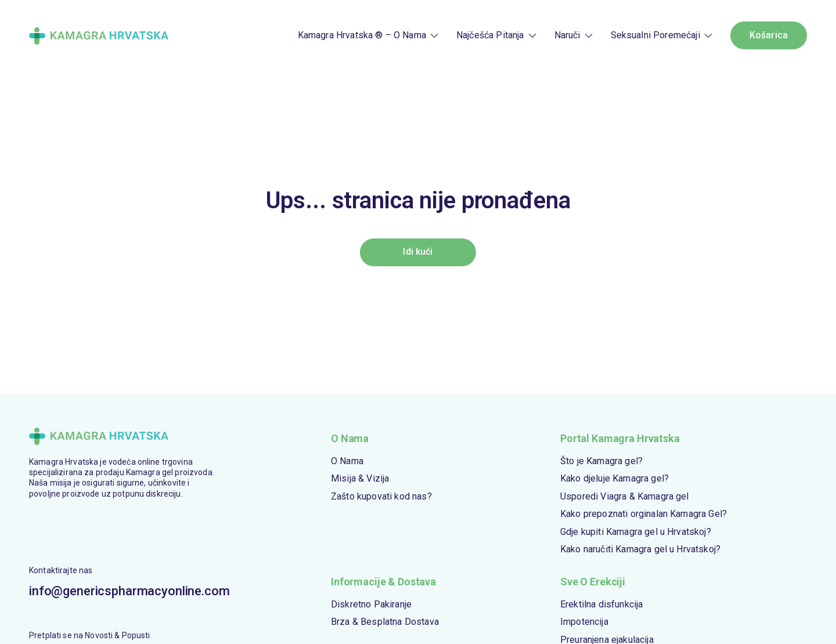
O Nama (347, 461)
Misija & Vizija (360, 478)
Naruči (567, 35)
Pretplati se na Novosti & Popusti (90, 635)
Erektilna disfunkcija (601, 604)
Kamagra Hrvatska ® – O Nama (362, 35)
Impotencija (584, 622)
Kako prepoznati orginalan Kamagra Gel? (644, 514)
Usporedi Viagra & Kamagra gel (625, 496)
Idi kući (418, 252)
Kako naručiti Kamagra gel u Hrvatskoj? (640, 549)
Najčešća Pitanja (490, 35)
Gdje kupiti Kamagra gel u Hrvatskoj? (636, 532)
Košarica (769, 35)
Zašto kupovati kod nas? (381, 496)
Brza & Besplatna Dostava (385, 622)
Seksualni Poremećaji (655, 35)
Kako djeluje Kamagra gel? (615, 478)
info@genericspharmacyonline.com (123, 591)
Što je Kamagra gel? (601, 461)
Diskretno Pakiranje (371, 604)
